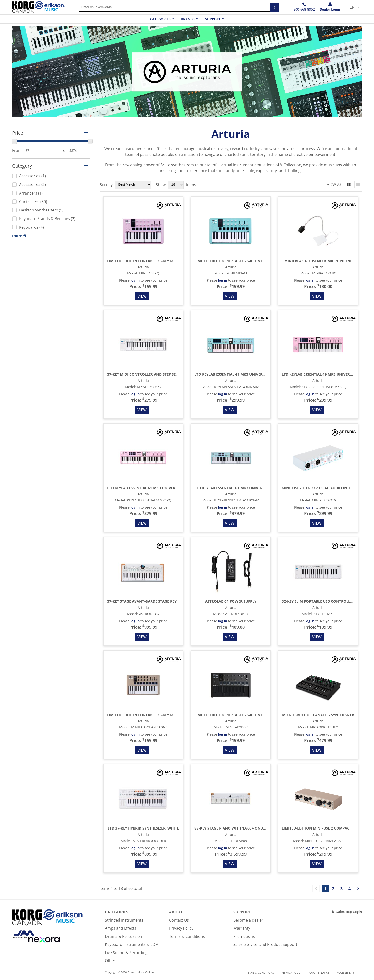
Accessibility (345, 972)
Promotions (244, 936)
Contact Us (179, 920)
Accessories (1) (29, 176)
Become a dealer (248, 920)
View (142, 296)
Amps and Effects (121, 928)
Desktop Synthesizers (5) (38, 210)
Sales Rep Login (349, 912)
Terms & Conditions (187, 936)
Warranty (242, 928)
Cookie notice (319, 972)
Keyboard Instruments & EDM (132, 944)
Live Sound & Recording (126, 953)
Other (110, 961)
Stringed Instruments (124, 920)
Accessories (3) (29, 184)
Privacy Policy (181, 928)
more (17, 236)
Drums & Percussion (124, 936)
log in (135, 280)
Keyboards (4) (28, 227)
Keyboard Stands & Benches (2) (44, 219)
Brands (188, 19)
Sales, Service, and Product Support (265, 944)
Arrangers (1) (27, 193)
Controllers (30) (30, 202)
